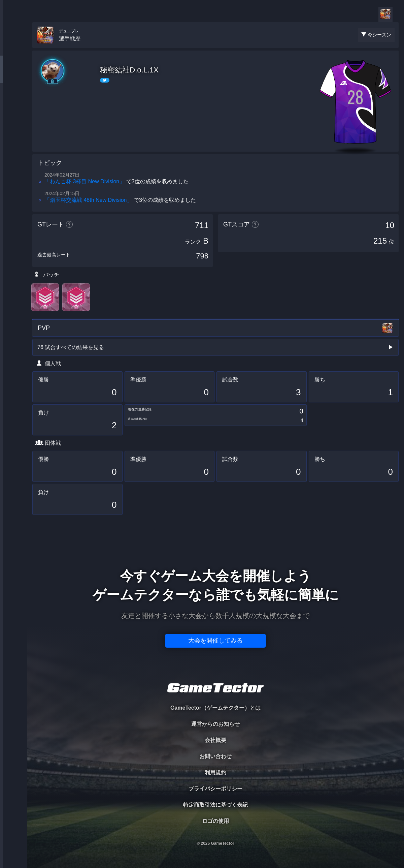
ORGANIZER (13, 103)
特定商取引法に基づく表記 (215, 805)
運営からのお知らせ (215, 724)
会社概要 (215, 740)
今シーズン (379, 35)
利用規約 (215, 772)
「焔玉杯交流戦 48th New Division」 (88, 200)
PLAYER (14, 75)
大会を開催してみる (215, 641)
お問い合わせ (215, 756)
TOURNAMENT (13, 48)
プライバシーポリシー (215, 789)
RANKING (13, 131)
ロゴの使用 (215, 821)
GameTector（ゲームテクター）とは (215, 708)
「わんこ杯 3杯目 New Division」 (85, 181)
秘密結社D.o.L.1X (129, 70)
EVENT (13, 158)
